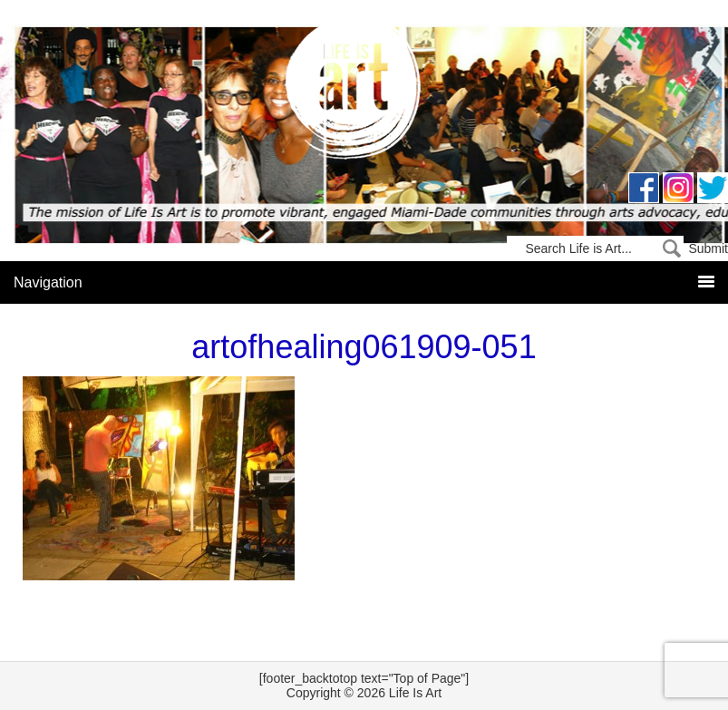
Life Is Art (364, 93)
